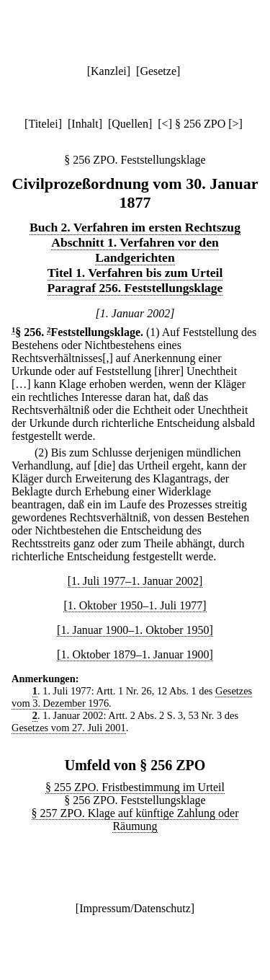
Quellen (130, 124)
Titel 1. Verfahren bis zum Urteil (135, 273)
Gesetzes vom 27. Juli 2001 (69, 728)
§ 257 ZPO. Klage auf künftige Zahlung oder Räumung (135, 820)
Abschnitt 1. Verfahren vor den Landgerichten (135, 250)
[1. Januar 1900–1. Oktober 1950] (135, 630)
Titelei (43, 124)
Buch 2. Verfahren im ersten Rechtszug (135, 227)
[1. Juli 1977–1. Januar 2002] (135, 581)
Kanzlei (109, 71)
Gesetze (158, 71)
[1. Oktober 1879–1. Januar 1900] (135, 654)
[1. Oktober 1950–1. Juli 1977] (135, 605)
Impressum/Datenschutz (135, 908)
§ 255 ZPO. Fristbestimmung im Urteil (135, 787)
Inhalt (85, 124)
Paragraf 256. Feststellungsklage (135, 288)
